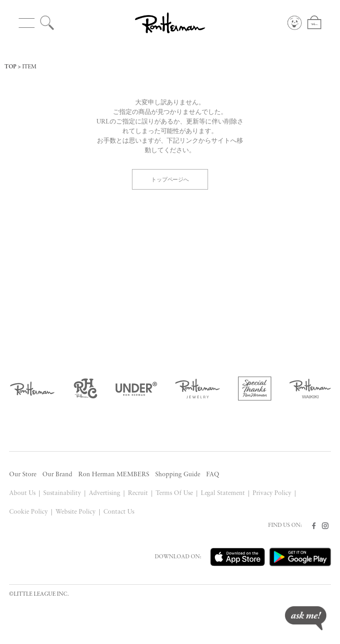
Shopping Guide (178, 475)
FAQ (213, 475)
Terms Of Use (174, 493)
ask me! (306, 618)
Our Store (23, 475)
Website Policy (76, 512)
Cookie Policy (28, 512)
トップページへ (170, 179)
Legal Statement (223, 493)
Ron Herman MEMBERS (114, 475)
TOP (10, 67)
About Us (22, 493)
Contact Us (119, 512)
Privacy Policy (272, 493)
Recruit (138, 493)
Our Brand (57, 475)
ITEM (29, 67)
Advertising (104, 493)
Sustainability (62, 493)
